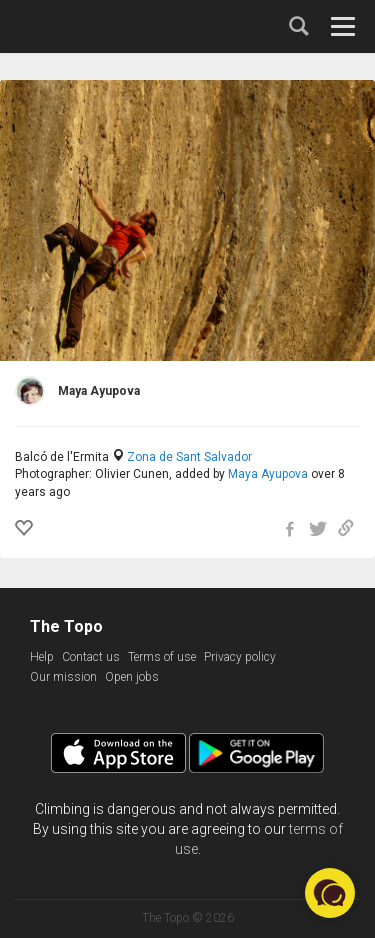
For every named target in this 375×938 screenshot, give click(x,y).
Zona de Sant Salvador (189, 457)
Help (42, 657)
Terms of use (162, 657)
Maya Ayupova (268, 474)
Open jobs (132, 677)
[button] (330, 893)
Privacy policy (240, 657)
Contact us (91, 657)
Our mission (63, 677)
